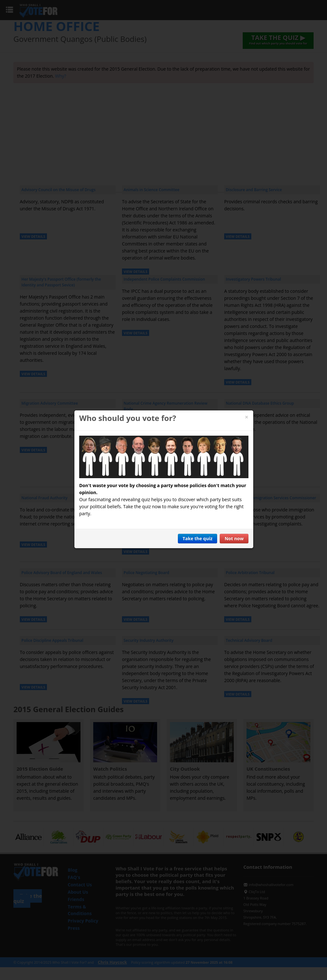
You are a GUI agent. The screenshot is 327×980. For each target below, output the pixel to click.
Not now (234, 538)
